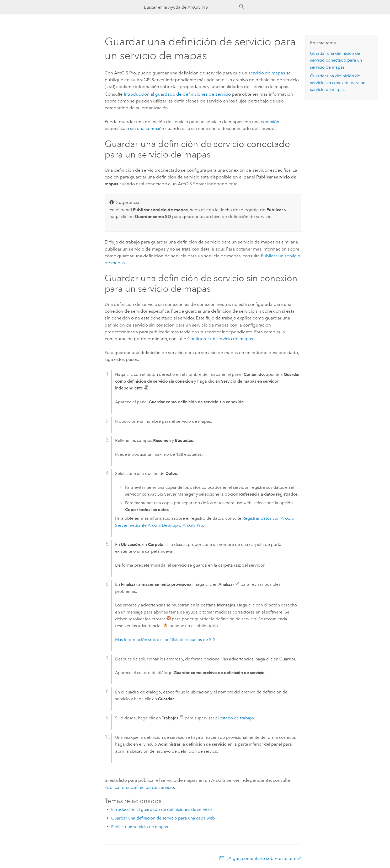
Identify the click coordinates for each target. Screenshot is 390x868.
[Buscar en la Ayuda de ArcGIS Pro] (190, 7)
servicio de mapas (267, 73)
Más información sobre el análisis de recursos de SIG (165, 639)
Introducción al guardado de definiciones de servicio (177, 94)
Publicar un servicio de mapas (140, 826)
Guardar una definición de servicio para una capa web (163, 818)
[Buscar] (242, 7)
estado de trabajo (237, 717)
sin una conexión (147, 128)
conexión (270, 121)
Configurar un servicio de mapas (220, 338)
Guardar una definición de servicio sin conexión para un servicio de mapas (338, 83)
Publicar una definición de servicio (139, 787)
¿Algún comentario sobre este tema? (264, 858)
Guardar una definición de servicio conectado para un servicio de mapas (336, 60)
